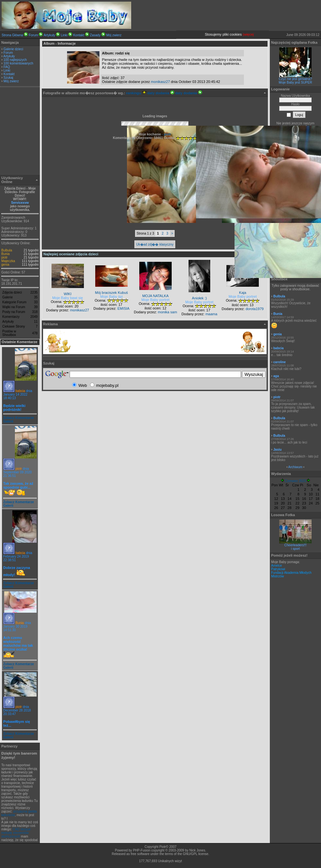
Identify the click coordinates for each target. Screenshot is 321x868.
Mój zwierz (114, 35)
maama (211, 314)
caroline (280, 362)
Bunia (6, 254)
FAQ (7, 67)
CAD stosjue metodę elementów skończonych (16, 833)
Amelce (276, 566)
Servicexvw (20, 203)
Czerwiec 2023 (295, 481)
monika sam (167, 312)
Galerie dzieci (13, 49)
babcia (20, 391)
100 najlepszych (15, 60)
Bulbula (7, 250)
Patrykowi (278, 569)
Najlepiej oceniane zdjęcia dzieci (71, 254)
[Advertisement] (20, 132)
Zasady (95, 35)
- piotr (166, 134)
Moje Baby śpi (112, 296)
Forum (34, 35)
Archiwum (295, 467)
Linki (64, 35)
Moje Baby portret (156, 300)
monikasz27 (160, 82)
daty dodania (161, 93)
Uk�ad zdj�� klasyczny (155, 244)
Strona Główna (12, 35)
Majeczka (8, 261)
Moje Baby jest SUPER (296, 82)
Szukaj (8, 78)
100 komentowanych (18, 63)
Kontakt (79, 35)
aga (276, 376)
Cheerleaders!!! (295, 545)
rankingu (136, 93)
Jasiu (278, 450)
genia (5, 265)
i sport (295, 549)
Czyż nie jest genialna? (296, 79)
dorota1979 (255, 309)
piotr (4, 257)
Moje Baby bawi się (68, 298)
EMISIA (123, 308)
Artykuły (50, 35)
